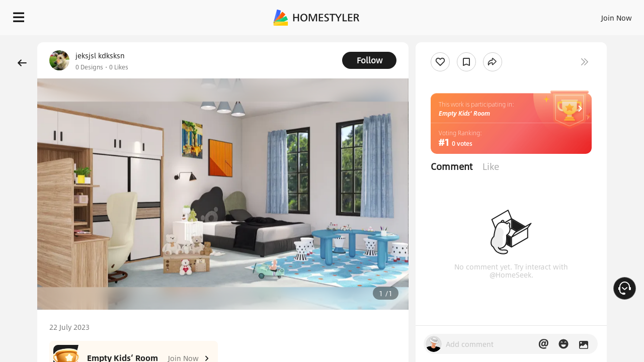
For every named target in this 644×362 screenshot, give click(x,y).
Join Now (495, 15)
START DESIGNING (594, 15)
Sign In (458, 15)
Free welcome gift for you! (435, 42)
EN (530, 15)
